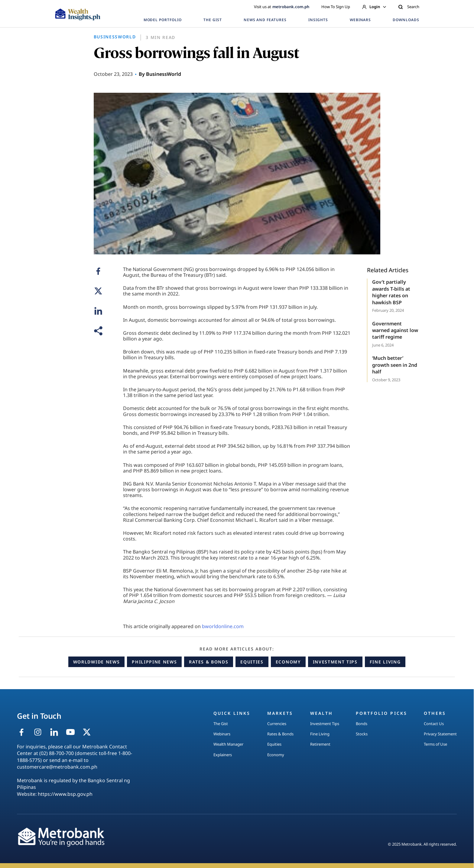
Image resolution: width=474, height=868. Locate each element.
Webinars (222, 734)
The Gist (221, 724)
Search (409, 7)
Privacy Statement (440, 734)
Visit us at (282, 7)
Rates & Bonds (209, 662)
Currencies (277, 724)
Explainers (223, 755)
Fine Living (385, 662)
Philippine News (154, 662)
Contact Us (434, 724)
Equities (252, 662)
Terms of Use (435, 744)
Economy (288, 662)
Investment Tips (335, 662)
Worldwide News (97, 662)
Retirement (320, 744)
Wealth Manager (228, 744)
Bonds (362, 724)
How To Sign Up (336, 7)
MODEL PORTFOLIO (163, 20)
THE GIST (213, 20)
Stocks (362, 734)
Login (374, 7)
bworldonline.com (223, 626)
